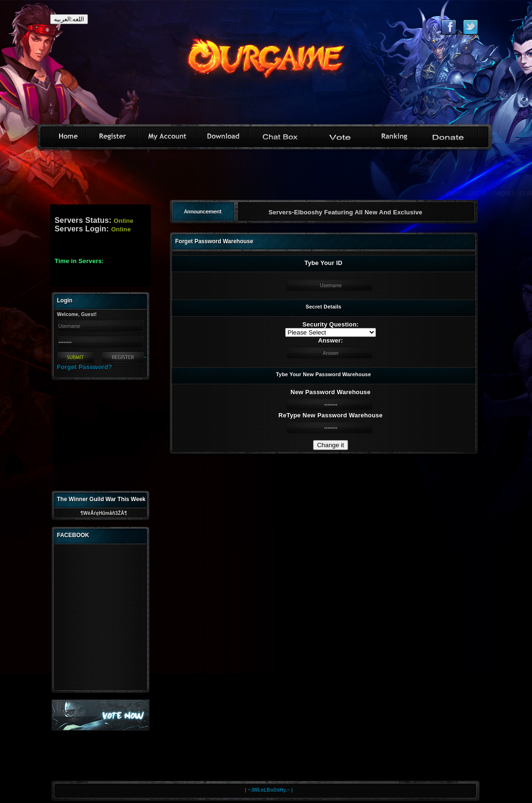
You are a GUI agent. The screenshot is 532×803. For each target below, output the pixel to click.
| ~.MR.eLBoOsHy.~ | (269, 790)
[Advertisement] (266, 178)
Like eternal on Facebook (449, 27)
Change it (330, 445)
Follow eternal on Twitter (470, 27)
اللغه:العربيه (69, 19)
